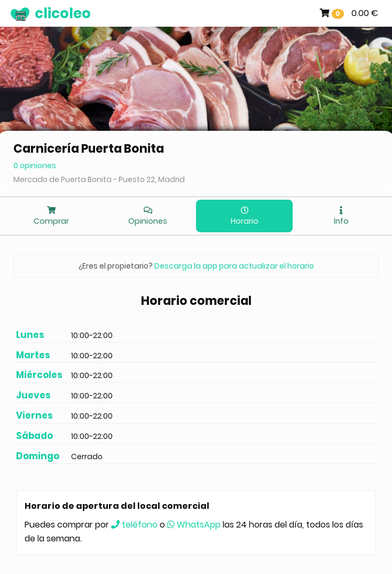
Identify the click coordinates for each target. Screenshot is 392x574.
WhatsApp (194, 525)
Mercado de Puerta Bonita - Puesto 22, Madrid (99, 179)
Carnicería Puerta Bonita (89, 149)
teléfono (134, 525)
